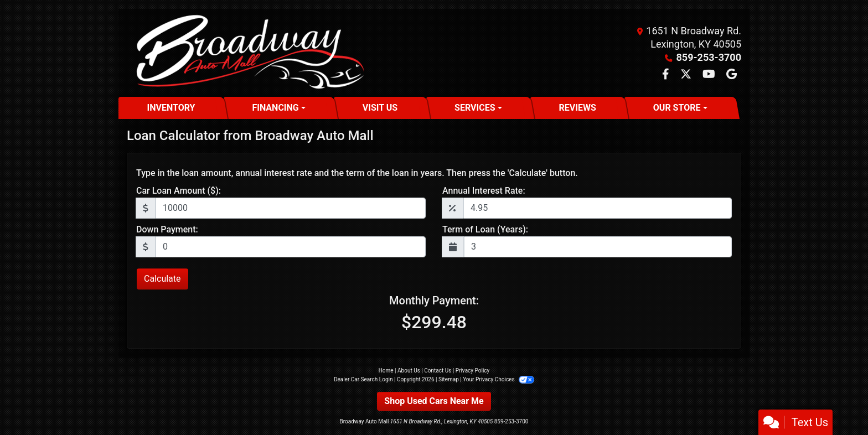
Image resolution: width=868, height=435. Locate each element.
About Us (409, 371)
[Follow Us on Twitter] (687, 75)
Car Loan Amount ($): (179, 191)
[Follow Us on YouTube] (710, 75)
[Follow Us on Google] (732, 75)
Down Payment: (167, 229)
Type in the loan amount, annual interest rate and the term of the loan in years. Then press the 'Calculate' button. (357, 173)
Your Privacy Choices (498, 379)
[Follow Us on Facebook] (667, 75)
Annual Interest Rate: (484, 191)
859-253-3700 (709, 57)
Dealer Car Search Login (363, 379)
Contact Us (438, 371)
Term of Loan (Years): (485, 229)
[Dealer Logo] (248, 53)
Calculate (162, 279)
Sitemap (449, 379)
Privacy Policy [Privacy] (473, 371)
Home (386, 371)
